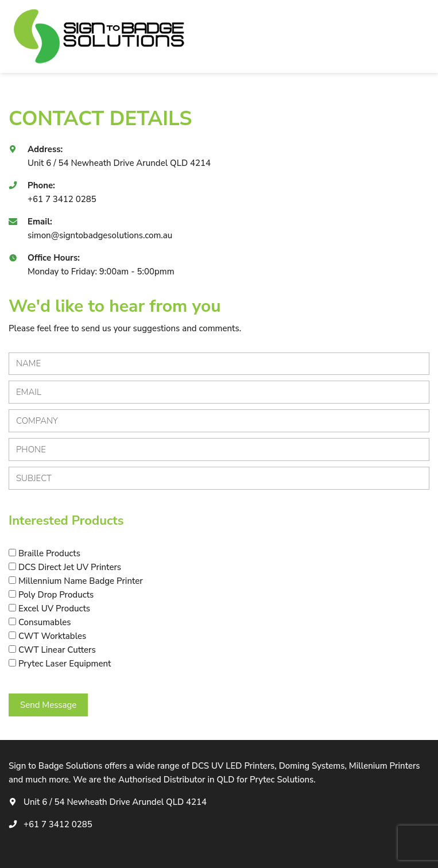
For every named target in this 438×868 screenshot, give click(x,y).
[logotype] (100, 36)
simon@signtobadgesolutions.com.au (100, 235)
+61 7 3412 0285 (62, 199)
